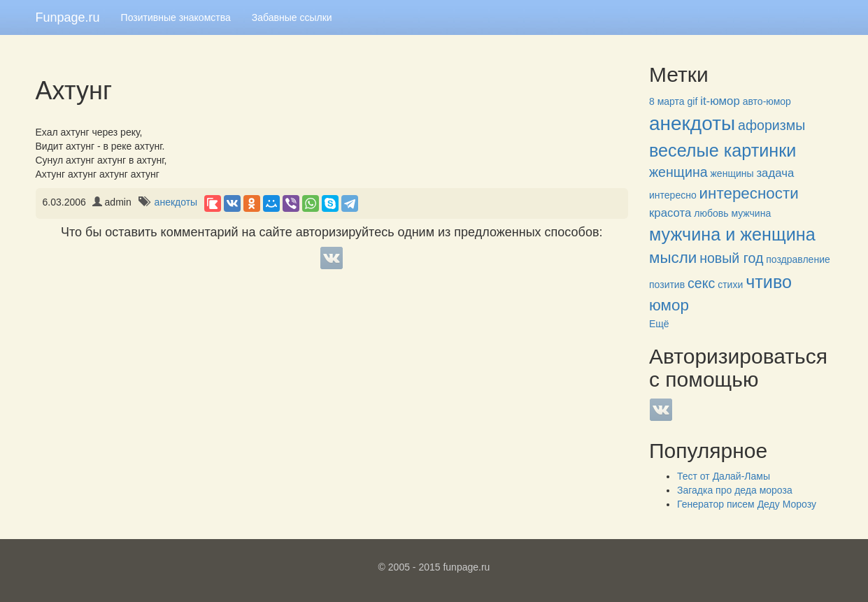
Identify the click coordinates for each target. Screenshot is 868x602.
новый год (731, 258)
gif (693, 101)
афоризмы (771, 125)
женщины (732, 173)
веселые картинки (723, 150)
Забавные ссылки (292, 17)
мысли (673, 258)
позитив (667, 285)
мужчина (751, 213)
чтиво (769, 282)
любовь (711, 213)
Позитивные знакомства (176, 17)
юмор (669, 305)
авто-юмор (767, 101)
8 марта (667, 101)
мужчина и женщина (732, 234)
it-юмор (720, 101)
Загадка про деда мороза (735, 490)
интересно (673, 195)
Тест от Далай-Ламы (724, 476)
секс (701, 283)
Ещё (659, 324)
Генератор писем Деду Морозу (747, 504)
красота (670, 213)
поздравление (798, 259)
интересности (749, 193)
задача (775, 173)
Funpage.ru (68, 17)
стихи (730, 285)
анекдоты (176, 202)
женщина (678, 172)
